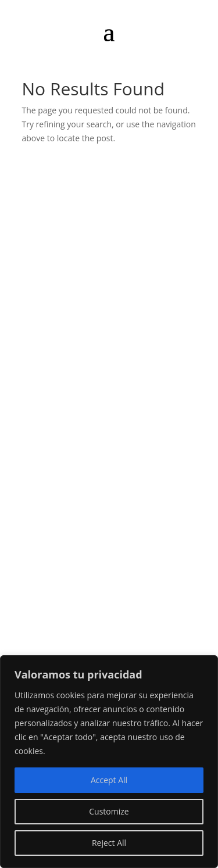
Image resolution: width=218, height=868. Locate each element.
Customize (109, 811)
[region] (109, 762)
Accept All (109, 780)
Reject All (109, 843)
